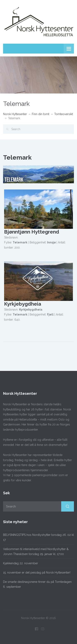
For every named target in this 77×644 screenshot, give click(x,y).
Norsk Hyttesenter (15, 114)
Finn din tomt (41, 114)
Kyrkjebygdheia (23, 304)
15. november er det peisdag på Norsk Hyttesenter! (37, 573)
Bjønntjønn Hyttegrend (32, 232)
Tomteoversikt (64, 114)
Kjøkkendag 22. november (21, 563)
